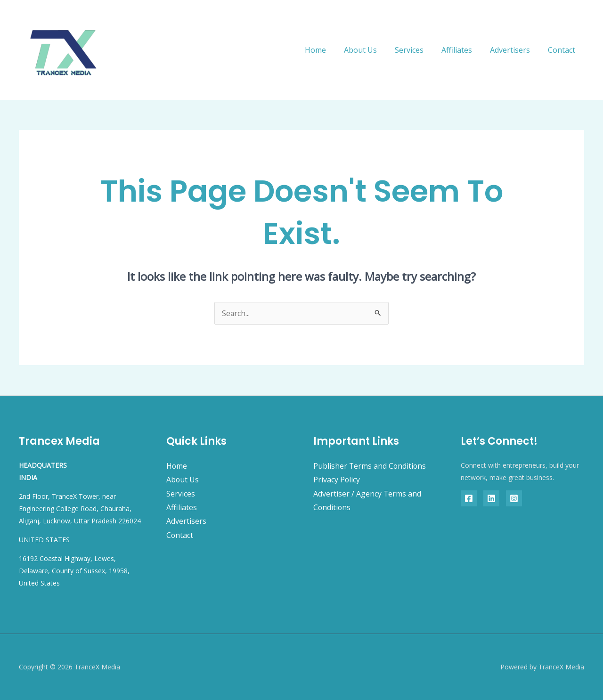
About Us (373, 50)
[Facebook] (469, 498)
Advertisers (514, 50)
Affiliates (464, 50)
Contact (563, 50)
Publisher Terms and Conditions (370, 466)
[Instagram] (514, 498)
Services (419, 50)
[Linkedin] (491, 498)
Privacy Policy (337, 480)
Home (331, 50)
